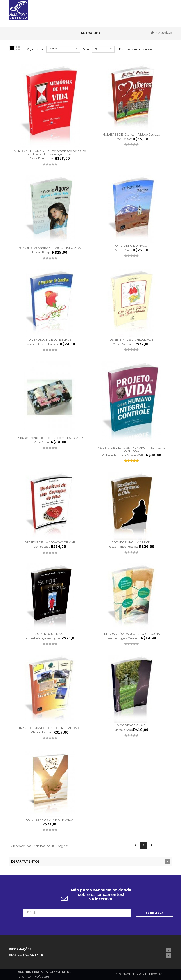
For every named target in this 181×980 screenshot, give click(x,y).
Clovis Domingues (42, 159)
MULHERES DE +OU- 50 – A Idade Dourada (131, 134)
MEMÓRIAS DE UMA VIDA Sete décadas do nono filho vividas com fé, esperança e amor (50, 153)
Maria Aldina (42, 442)
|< (119, 845)
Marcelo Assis (123, 730)
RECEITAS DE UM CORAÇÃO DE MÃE (50, 542)
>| (168, 845)
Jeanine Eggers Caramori (123, 638)
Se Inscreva (154, 913)
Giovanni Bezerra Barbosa (42, 344)
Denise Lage (42, 547)
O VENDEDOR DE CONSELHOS (50, 340)
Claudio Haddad (42, 733)
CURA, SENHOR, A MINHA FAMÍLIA (50, 820)
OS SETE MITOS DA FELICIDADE (131, 340)
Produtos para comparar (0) (135, 49)
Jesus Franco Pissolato (123, 547)
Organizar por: (36, 49)
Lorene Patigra (42, 253)
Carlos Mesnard (123, 344)
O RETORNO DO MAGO (131, 246)
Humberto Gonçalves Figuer (42, 638)
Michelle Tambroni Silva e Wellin (123, 455)
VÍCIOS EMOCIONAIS (131, 725)
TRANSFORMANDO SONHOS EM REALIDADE (50, 728)
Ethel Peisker (123, 139)
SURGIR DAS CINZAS (50, 634)
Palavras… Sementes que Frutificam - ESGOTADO (50, 438)
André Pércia (123, 250)
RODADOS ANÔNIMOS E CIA (131, 542)
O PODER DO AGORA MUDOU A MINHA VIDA (50, 248)
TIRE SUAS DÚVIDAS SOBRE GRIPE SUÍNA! (131, 634)
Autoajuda (165, 33)
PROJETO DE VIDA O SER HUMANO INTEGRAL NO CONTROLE (131, 449)
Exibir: (86, 49)
